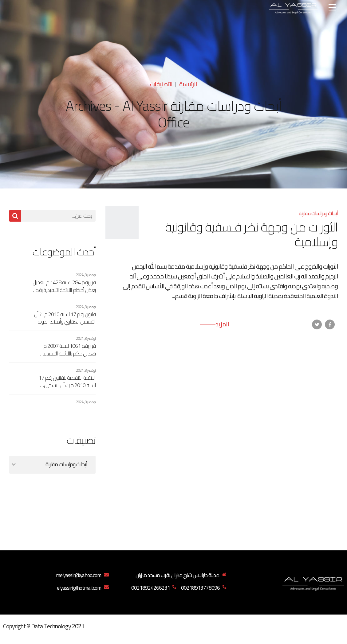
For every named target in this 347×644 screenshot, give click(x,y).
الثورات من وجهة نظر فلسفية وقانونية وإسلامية (251, 234)
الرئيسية (188, 84)
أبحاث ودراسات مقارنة (318, 213)
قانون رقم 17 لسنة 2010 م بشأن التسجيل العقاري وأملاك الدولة (65, 318)
